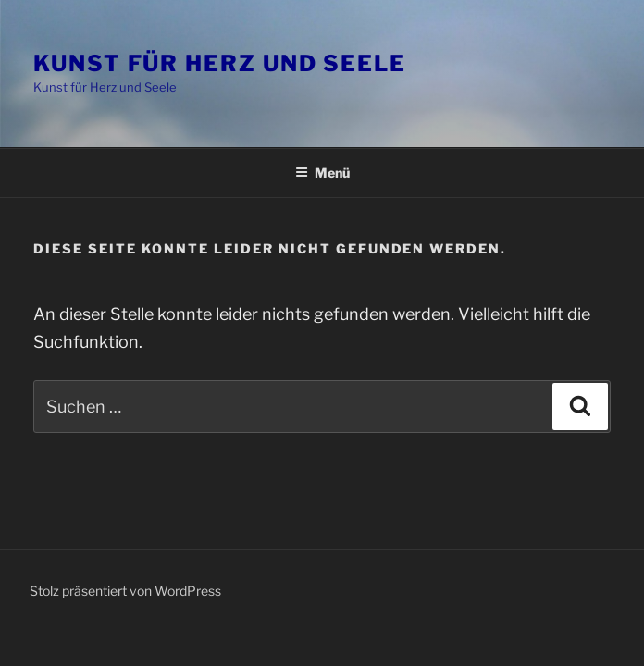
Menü (322, 173)
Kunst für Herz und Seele (220, 63)
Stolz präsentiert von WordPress (125, 591)
